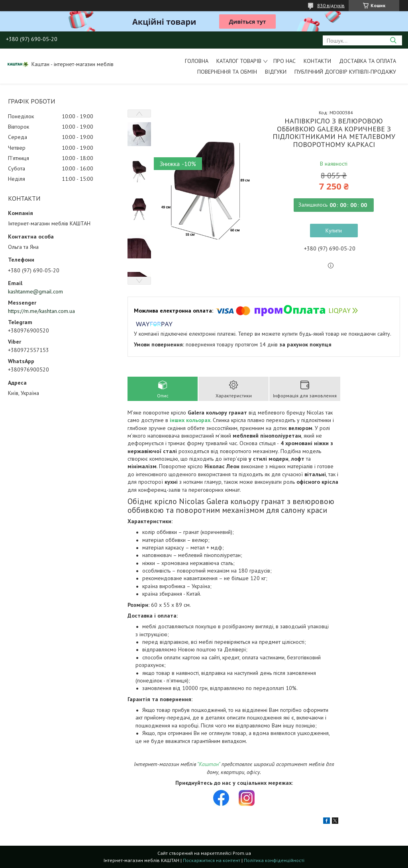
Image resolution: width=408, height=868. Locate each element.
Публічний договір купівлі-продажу (345, 72)
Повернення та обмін (227, 72)
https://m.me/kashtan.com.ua (41, 311)
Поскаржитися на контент (212, 860)
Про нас (284, 61)
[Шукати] (393, 40)
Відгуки (276, 72)
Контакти (317, 61)
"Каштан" (209, 764)
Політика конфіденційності (274, 860)
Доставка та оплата (368, 61)
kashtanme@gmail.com (35, 291)
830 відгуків (331, 5)
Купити (334, 231)
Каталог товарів (239, 61)
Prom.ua (242, 853)
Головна (197, 61)
